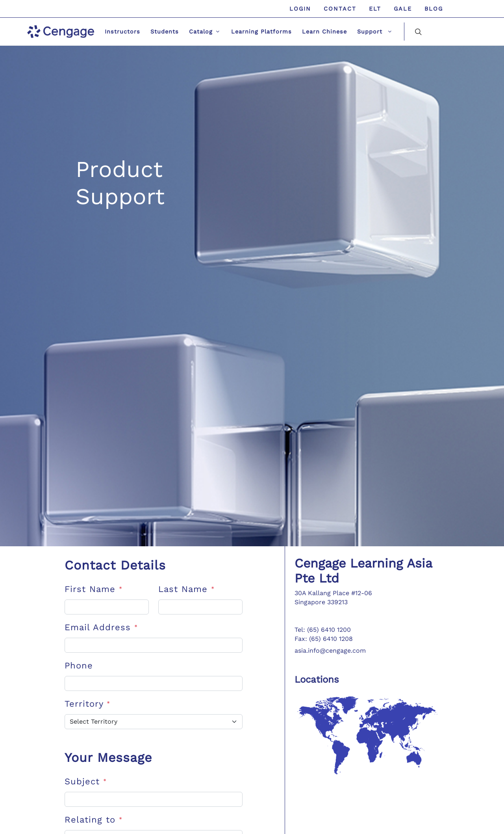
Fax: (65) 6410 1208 (324, 639)
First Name (94, 589)
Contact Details (115, 565)
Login (300, 9)
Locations (317, 679)
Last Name (186, 589)
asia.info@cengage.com (330, 651)
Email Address (101, 627)
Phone (79, 666)
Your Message (108, 758)
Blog (434, 9)
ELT (375, 9)
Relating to (94, 820)
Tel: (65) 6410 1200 (323, 630)
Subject (86, 781)
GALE (403, 9)
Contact (340, 9)
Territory (87, 704)
